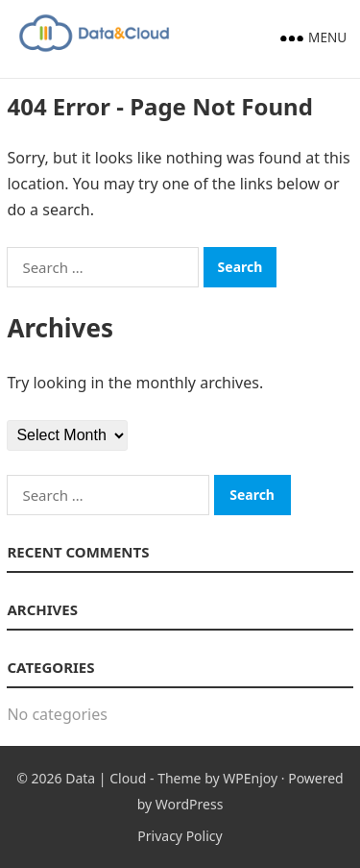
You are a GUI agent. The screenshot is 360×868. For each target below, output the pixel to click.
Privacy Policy (180, 836)
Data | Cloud (106, 778)
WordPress (190, 804)
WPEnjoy (250, 778)
